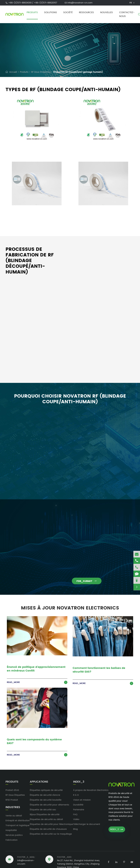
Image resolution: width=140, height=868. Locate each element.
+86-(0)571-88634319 (20, 3)
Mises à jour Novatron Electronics (70, 607)
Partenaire (79, 810)
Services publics (14, 835)
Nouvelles (107, 12)
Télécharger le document (87, 824)
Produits (32, 12)
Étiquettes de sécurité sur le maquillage (51, 834)
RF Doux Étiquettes (41, 72)
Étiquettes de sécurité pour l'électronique (51, 824)
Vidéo (76, 819)
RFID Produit (12, 800)
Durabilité (78, 805)
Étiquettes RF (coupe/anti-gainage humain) (78, 72)
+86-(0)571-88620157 (46, 3)
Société (68, 12)
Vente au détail (14, 816)
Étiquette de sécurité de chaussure (48, 829)
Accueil (13, 72)
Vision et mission (82, 800)
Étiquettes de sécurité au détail (46, 819)
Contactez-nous (127, 14)
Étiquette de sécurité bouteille (46, 800)
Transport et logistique (17, 825)
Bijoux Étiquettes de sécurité (45, 815)
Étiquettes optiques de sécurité (46, 790)
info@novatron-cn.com (80, 3)
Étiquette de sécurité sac (43, 810)
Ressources (86, 12)
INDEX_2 (117, 829)
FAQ (75, 815)
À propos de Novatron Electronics (91, 790)
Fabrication (12, 840)
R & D (76, 795)
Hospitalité (11, 830)
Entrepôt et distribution (18, 821)
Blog (75, 829)
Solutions (51, 12)
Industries (13, 807)
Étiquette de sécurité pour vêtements (49, 805)
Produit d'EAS (12, 790)
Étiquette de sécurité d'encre (45, 795)
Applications (39, 782)
